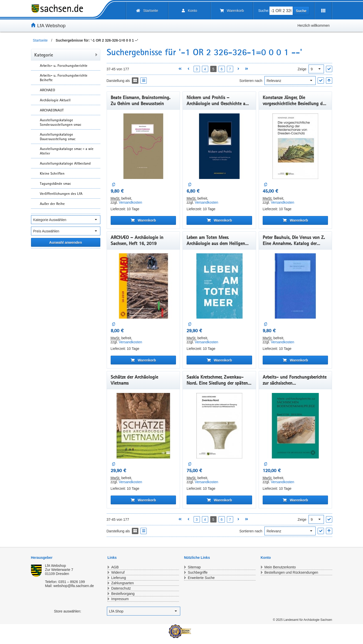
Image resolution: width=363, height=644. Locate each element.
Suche (301, 11)
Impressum (120, 599)
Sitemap (194, 567)
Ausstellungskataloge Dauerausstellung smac (58, 137)
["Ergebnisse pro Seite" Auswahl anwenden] (329, 69)
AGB (115, 567)
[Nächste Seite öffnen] (238, 69)
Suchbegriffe (198, 572)
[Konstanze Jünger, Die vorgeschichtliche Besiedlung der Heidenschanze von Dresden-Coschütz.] (295, 146)
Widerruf (118, 572)
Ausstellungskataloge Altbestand (65, 163)
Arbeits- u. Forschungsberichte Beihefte (64, 78)
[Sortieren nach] (290, 81)
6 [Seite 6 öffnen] (222, 69)
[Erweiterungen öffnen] (323, 11)
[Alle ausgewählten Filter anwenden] (66, 242)
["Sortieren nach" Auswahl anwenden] (321, 81)
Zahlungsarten (123, 583)
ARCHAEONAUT (52, 110)
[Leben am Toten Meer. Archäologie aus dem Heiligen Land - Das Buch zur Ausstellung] (219, 286)
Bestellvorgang (123, 594)
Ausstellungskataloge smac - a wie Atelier (67, 151)
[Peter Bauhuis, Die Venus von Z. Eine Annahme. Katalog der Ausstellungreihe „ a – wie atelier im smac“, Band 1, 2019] (295, 286)
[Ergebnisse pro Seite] (316, 69)
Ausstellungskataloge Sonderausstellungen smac (60, 122)
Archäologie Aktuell (55, 100)
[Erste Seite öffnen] (180, 69)
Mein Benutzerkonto (280, 567)
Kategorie (44, 55)
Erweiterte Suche (201, 578)
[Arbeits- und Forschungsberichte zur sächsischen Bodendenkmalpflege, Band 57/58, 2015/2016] (295, 426)
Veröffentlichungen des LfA (61, 194)
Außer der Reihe (52, 204)
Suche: (264, 11)
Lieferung (118, 578)
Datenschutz (121, 588)
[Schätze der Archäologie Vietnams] (143, 426)
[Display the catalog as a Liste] (144, 81)
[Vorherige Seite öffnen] (188, 69)
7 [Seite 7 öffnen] (230, 69)
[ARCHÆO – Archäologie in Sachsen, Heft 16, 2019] (143, 286)
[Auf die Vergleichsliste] (114, 185)
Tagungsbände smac (55, 183)
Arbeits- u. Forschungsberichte (64, 66)
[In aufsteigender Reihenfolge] (329, 81)
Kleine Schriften (52, 173)
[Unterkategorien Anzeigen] (35, 65)
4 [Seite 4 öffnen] (205, 69)
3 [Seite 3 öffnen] (197, 69)
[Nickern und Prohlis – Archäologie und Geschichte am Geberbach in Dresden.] (219, 146)
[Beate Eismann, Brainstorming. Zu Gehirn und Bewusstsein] (143, 146)
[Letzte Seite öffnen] (247, 69)
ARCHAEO (47, 90)
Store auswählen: (68, 611)
